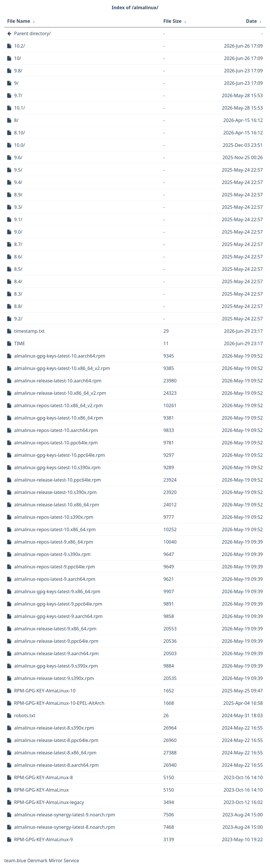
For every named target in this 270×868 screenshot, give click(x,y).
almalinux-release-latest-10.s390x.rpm (55, 492)
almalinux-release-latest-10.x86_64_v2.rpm (60, 393)
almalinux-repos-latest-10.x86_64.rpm (55, 529)
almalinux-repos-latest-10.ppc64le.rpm (56, 443)
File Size (172, 21)
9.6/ (18, 157)
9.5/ (18, 170)
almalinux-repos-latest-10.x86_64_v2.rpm (58, 405)
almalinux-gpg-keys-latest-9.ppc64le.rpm (58, 604)
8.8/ (18, 306)
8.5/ (18, 269)
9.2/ (18, 319)
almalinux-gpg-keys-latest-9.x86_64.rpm (57, 591)
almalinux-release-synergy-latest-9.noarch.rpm (65, 815)
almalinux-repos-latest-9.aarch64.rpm (55, 579)
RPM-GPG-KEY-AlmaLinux (41, 790)
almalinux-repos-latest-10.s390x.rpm (54, 517)
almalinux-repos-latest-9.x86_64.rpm (54, 542)
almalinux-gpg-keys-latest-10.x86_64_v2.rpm (62, 368)
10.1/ (20, 108)
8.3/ (18, 294)
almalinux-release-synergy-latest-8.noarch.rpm (65, 827)
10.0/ (20, 145)
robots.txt (25, 715)
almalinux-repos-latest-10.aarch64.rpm (56, 430)
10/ (18, 58)
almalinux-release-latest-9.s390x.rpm (54, 678)
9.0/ (18, 232)
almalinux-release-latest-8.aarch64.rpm (56, 765)
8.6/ (18, 257)
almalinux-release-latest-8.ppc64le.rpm (56, 740)
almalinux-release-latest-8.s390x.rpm (54, 728)
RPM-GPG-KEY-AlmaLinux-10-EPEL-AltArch (59, 703)
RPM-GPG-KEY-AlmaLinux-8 (44, 777)
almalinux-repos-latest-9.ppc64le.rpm (55, 567)
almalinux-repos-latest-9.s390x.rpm (52, 554)
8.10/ (20, 133)
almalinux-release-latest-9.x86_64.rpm (55, 629)
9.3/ (18, 207)
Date (252, 21)
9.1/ (18, 219)
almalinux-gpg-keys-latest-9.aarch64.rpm (58, 616)
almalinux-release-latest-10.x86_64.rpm (57, 505)
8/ (16, 120)
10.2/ (20, 46)
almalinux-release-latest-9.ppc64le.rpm (56, 641)
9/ (16, 83)
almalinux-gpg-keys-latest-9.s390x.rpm (56, 666)
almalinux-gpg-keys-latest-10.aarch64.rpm (60, 356)
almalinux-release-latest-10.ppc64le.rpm (58, 480)
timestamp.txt (29, 331)
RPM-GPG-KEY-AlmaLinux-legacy (49, 802)
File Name (19, 21)
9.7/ (18, 95)
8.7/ (18, 244)
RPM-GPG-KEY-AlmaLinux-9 (44, 839)
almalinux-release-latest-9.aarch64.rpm (56, 653)
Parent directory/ (32, 33)
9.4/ (18, 182)
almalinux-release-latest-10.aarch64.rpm (58, 381)
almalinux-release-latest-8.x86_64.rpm (55, 753)
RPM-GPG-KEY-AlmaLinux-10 (45, 691)
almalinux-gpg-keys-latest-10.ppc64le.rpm (60, 455)
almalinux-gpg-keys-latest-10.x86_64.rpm (59, 418)
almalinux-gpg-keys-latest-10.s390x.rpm (57, 467)
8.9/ (18, 195)
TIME (20, 343)
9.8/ (18, 71)
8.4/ (18, 281)
